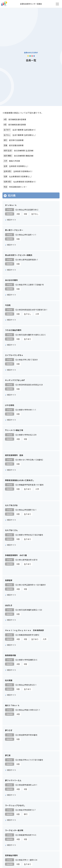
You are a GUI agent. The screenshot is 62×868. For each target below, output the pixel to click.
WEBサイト (12, 220)
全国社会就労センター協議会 (4, 4)
